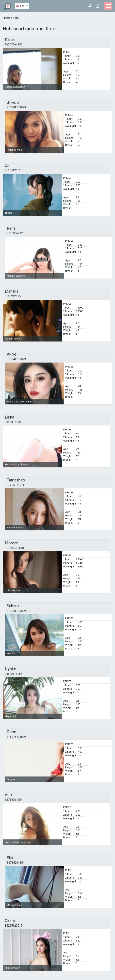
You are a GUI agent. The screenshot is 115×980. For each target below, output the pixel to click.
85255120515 (14, 170)
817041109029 (16, 107)
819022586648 (14, 548)
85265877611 (16, 485)
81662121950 (14, 296)
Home (7, 18)
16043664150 (14, 44)
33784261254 (14, 800)
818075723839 (16, 737)
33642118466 (14, 674)
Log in (98, 6)
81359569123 (16, 233)
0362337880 (13, 422)
